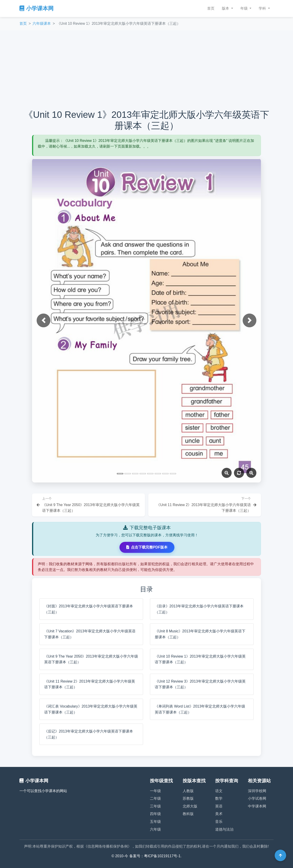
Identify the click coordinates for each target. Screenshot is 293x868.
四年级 (155, 814)
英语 (219, 806)
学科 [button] (263, 8)
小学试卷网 (257, 798)
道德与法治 (224, 829)
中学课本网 (257, 806)
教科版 (188, 814)
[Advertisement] (146, 70)
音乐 (219, 822)
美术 (219, 814)
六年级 (155, 829)
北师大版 (190, 806)
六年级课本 (42, 23)
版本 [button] (226, 8)
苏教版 (188, 798)
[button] (43, 320)
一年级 (155, 791)
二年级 (155, 798)
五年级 (155, 822)
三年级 (155, 806)
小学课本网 (37, 8)
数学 (219, 798)
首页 (211, 8)
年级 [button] (244, 8)
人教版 (188, 791)
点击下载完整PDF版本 (147, 547)
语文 (219, 791)
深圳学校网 (257, 791)
